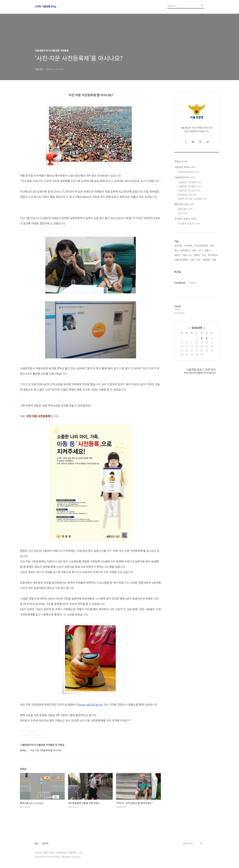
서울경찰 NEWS (185, 167)
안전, (199, 260)
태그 (37, 844)
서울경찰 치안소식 (189, 190)
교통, (193, 260)
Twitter (193, 283)
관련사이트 (188, 843)
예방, (195, 250)
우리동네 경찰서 (185, 219)
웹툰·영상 (185, 209)
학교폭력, (189, 246)
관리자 (45, 844)
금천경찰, (179, 246)
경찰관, (197, 255)
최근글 (178, 272)
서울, (185, 255)
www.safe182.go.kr (91, 704)
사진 (183, 213)
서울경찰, (206, 260)
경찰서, (178, 255)
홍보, (177, 250)
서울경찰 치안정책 (190, 182)
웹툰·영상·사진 (184, 204)
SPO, (201, 250)
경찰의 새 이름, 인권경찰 (192, 199)
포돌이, (208, 250)
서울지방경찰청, (182, 260)
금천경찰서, (213, 255)
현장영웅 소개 (187, 195)
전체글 (181, 161)
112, (190, 255)
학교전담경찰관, (201, 246)
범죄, (212, 246)
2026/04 (197, 328)
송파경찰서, (186, 250)
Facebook (180, 283)
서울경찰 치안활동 (190, 186)
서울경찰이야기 (185, 177)
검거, (204, 255)
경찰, (214, 260)
